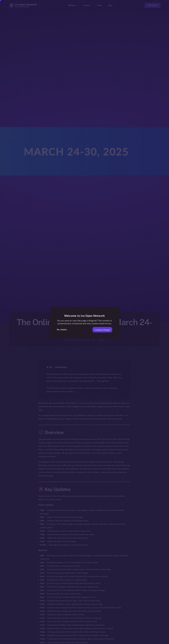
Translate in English (100, 330)
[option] (57, 642)
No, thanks (62, 330)
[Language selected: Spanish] (110, 642)
